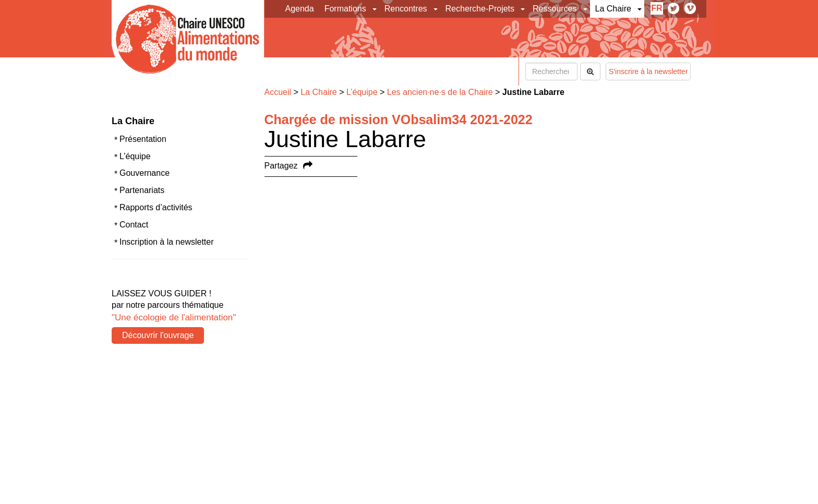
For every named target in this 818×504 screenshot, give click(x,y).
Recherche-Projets (480, 9)
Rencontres (406, 9)
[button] (375, 9)
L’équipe (135, 156)
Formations (345, 9)
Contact (134, 225)
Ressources (555, 9)
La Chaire (613, 9)
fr (657, 8)
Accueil (278, 92)
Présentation (143, 139)
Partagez (281, 166)
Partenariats (142, 190)
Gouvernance (145, 173)
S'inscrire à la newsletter (648, 71)
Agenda (300, 9)
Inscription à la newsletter (167, 242)
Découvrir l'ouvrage (158, 335)
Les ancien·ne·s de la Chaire (440, 92)
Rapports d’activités (156, 207)
